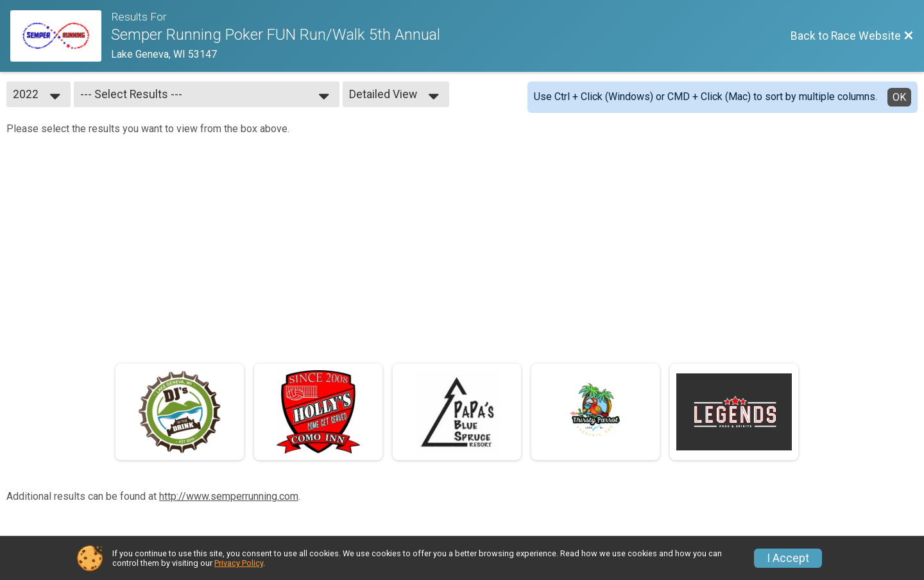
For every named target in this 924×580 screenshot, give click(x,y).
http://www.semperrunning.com (229, 496)
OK (899, 97)
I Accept (788, 558)
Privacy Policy (239, 563)
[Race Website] (61, 36)
